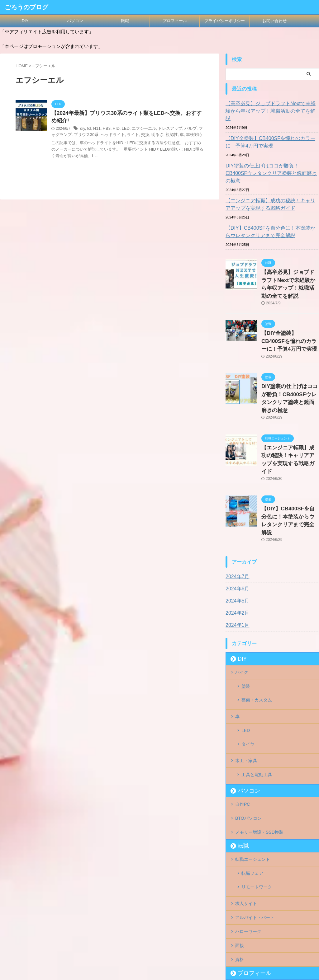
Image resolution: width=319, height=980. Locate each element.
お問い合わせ (274, 21)
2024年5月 (236, 540)
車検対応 (177, 136)
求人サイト (246, 807)
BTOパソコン (248, 733)
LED (123, 130)
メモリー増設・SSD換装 (259, 746)
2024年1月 (236, 565)
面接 (240, 846)
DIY (25, 21)
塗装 (246, 624)
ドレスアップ (164, 130)
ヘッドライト (101, 136)
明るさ (143, 136)
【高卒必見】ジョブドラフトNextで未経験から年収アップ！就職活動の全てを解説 (271, 107)
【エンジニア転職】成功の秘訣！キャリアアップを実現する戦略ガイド (271, 190)
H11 (96, 130)
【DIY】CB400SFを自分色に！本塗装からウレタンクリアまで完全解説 (271, 217)
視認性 (156, 136)
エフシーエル (140, 130)
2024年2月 (236, 552)
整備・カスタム (257, 634)
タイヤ (248, 669)
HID (114, 130)
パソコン (75, 21)
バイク (242, 611)
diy (82, 130)
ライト (120, 136)
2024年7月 (236, 516)
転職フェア (252, 785)
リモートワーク (257, 795)
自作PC (243, 720)
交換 (131, 136)
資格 (240, 858)
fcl (88, 130)
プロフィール (175, 21)
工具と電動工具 (257, 695)
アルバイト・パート (255, 820)
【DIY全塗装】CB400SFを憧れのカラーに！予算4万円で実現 (271, 135)
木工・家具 (246, 682)
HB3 (105, 130)
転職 (125, 21)
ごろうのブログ (26, 7)
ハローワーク (248, 833)
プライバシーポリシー (225, 21)
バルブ (183, 130)
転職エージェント (253, 772)
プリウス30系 (76, 136)
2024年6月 (236, 528)
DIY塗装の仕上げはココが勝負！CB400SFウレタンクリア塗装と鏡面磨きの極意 (271, 162)
